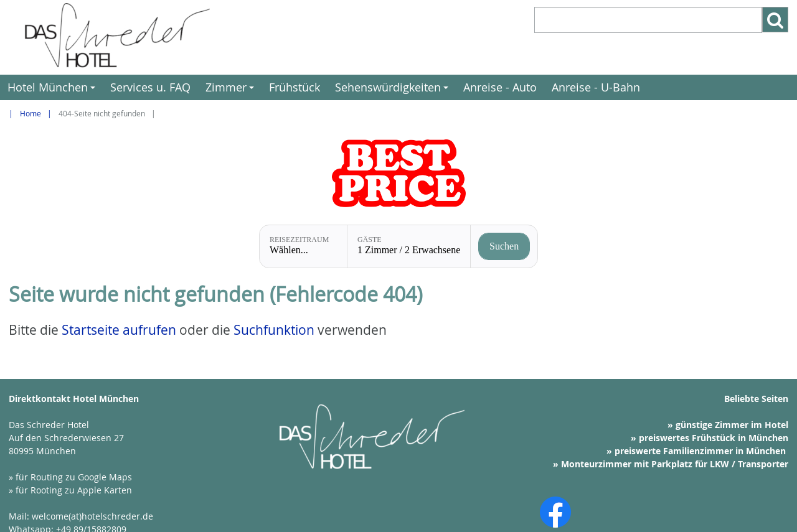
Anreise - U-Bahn (596, 87)
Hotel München (53, 90)
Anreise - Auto (500, 87)
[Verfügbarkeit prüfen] (504, 246)
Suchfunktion (274, 330)
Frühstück (295, 87)
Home (31, 114)
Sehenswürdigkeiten (394, 90)
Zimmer (232, 90)
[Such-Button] (775, 20)
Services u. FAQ (150, 87)
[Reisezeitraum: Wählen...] (303, 246)
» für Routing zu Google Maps (70, 477)
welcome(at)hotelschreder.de (92, 516)
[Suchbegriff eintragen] (648, 20)
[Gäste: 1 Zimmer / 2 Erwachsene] (409, 246)
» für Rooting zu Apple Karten (70, 490)
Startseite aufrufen (119, 330)
